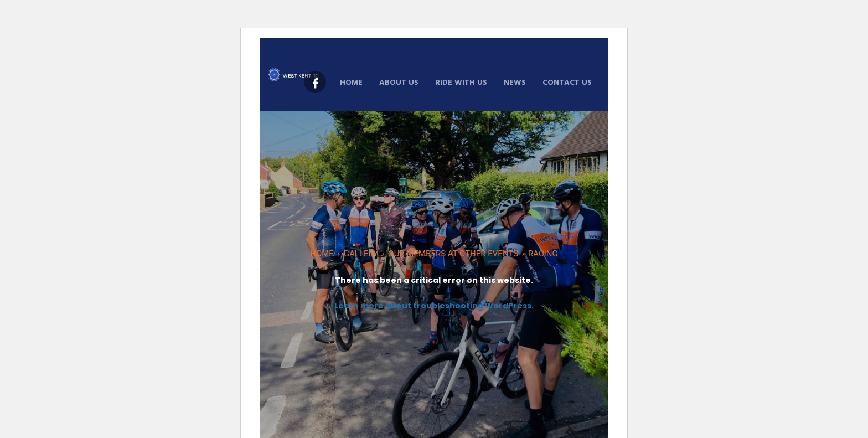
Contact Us (567, 83)
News (515, 83)
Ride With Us (461, 83)
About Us (399, 83)
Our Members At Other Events (453, 254)
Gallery (361, 254)
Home (351, 83)
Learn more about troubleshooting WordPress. (434, 306)
